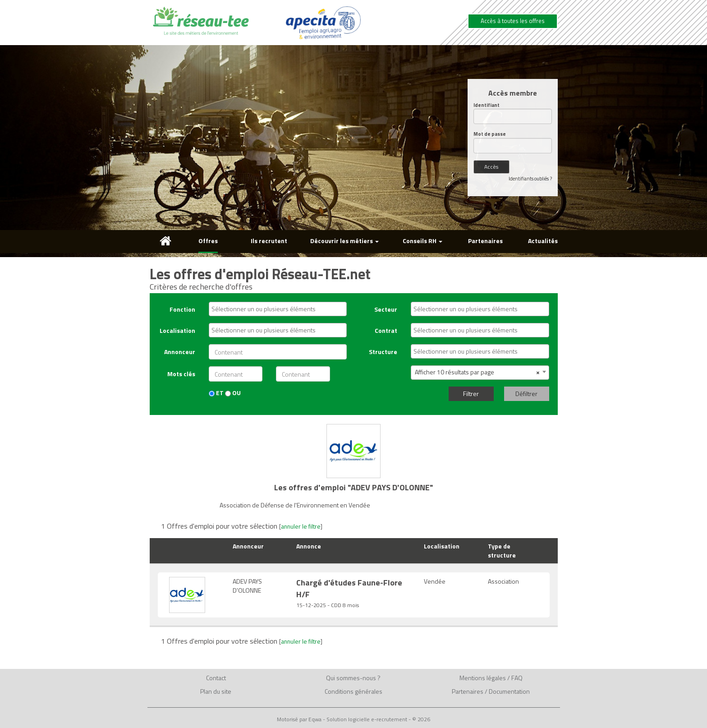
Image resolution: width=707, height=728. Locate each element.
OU (233, 393)
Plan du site (216, 691)
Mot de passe (490, 134)
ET (216, 393)
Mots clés (181, 374)
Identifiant (487, 105)
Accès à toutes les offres (513, 21)
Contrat (386, 330)
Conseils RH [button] (422, 241)
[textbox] (280, 309)
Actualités (543, 241)
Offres (208, 241)
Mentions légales (483, 678)
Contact (216, 678)
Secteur (386, 309)
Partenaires (485, 241)
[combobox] (278, 309)
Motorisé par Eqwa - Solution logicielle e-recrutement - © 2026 (353, 719)
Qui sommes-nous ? (353, 678)
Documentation (509, 691)
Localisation (177, 330)
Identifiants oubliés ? (530, 179)
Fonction (182, 309)
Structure (383, 352)
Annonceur (180, 352)
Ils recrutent (269, 241)
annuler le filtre (301, 526)
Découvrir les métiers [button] (344, 241)
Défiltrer (526, 394)
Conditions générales (353, 691)
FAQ (517, 678)
